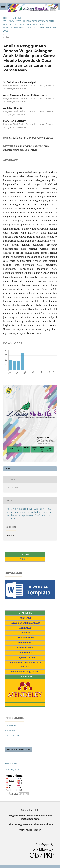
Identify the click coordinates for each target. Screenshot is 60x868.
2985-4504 (25, 559)
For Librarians (12, 735)
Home (7, 18)
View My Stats (12, 770)
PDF (10, 469)
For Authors (11, 730)
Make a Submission (18, 750)
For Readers (11, 726)
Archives (18, 18)
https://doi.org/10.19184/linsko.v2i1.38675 (31, 138)
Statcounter (11, 763)
